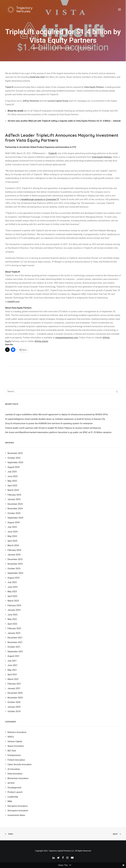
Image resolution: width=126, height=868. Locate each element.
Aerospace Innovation (18, 811)
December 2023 (15, 559)
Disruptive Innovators (18, 806)
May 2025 (12, 481)
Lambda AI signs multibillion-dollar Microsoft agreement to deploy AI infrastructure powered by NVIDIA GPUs (57, 414)
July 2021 (12, 661)
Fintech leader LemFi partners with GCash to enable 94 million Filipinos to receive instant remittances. (53, 428)
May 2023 (12, 592)
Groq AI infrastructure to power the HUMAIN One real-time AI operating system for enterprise (49, 423)
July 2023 (12, 582)
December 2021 (15, 638)
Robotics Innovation (17, 732)
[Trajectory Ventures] (20, 10)
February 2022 (14, 628)
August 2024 (14, 522)
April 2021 (12, 675)
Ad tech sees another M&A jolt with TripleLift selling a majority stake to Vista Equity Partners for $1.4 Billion (59, 121)
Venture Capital (15, 741)
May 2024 (12, 536)
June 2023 (13, 587)
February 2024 (14, 550)
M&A (10, 801)
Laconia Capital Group (58, 101)
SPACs (11, 737)
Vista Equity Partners (94, 87)
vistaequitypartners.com (67, 338)
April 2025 (12, 486)
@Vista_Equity (41, 341)
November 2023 (15, 564)
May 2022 (12, 619)
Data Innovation (15, 774)
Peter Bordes (86, 48)
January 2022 (14, 633)
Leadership (13, 797)
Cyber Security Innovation (20, 764)
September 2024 (15, 518)
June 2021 (13, 665)
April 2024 (12, 541)
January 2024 (14, 555)
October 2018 (14, 711)
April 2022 (12, 624)
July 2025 (12, 472)
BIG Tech (12, 751)
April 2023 (12, 596)
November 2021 (15, 642)
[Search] (63, 391)
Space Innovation (16, 746)
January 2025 (14, 499)
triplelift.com (14, 302)
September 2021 (15, 652)
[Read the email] (15, 111)
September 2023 (15, 573)
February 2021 (14, 684)
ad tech (11, 783)
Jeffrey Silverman (31, 101)
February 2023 (14, 605)
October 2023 (14, 569)
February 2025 (14, 495)
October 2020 (14, 702)
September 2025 (15, 462)
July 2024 (12, 527)
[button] (119, 10)
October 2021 (14, 647)
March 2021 (13, 679)
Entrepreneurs (14, 755)
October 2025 (14, 458)
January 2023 (14, 610)
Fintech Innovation (16, 760)
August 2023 (14, 578)
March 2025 (13, 490)
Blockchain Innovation (18, 778)
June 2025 (13, 476)
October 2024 (14, 513)
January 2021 (14, 688)
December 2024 (15, 504)
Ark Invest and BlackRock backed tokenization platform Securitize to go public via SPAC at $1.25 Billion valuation (58, 432)
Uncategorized (14, 788)
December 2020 (15, 693)
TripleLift (9, 87)
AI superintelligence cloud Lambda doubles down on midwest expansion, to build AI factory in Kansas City (55, 419)
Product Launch (15, 792)
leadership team (37, 77)
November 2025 (15, 453)
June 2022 (13, 615)
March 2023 (13, 601)
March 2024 (13, 545)
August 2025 (14, 467)
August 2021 (14, 656)
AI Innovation (14, 769)
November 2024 (15, 509)
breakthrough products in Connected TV (40, 199)
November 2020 (15, 698)
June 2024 (13, 532)
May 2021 (12, 670)
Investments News (63, 48)
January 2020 (14, 707)
